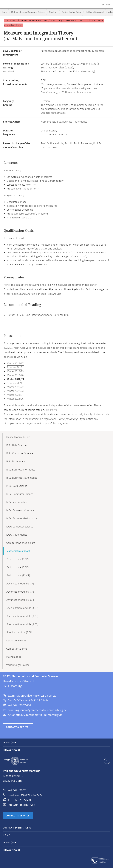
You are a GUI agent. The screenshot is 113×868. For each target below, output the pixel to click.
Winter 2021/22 (15, 387)
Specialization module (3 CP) (22, 608)
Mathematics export (95, 12)
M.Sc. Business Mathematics (22, 519)
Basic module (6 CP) (18, 559)
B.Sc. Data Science (16, 445)
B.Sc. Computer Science (20, 453)
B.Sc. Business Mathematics (72, 122)
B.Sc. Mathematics (16, 462)
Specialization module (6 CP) (22, 616)
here (19, 25)
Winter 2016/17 (15, 364)
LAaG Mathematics (17, 535)
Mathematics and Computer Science (28, 12)
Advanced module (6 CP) (20, 592)
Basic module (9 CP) (18, 567)
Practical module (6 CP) (19, 633)
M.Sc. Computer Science (20, 494)
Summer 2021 (14, 383)
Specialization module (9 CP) (22, 624)
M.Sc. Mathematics (17, 502)
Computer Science (17, 649)
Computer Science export (21, 543)
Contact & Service (18, 816)
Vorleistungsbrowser (18, 665)
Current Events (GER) (17, 828)
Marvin (54, 410)
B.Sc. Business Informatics (21, 470)
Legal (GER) (10, 743)
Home (4, 12)
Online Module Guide (72, 12)
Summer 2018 (14, 368)
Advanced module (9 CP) (20, 600)
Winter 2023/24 (15, 395)
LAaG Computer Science (20, 527)
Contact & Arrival (18, 727)
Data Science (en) (16, 641)
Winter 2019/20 (15, 375)
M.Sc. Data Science (17, 486)
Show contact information (107, 761)
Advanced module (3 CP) (20, 584)
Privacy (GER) (11, 750)
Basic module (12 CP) (18, 576)
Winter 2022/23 (15, 391)
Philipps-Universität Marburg (16, 761)
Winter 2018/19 (15, 371)
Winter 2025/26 (15, 399)
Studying (53, 12)
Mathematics (14, 657)
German (106, 5)
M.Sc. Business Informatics (21, 510)
